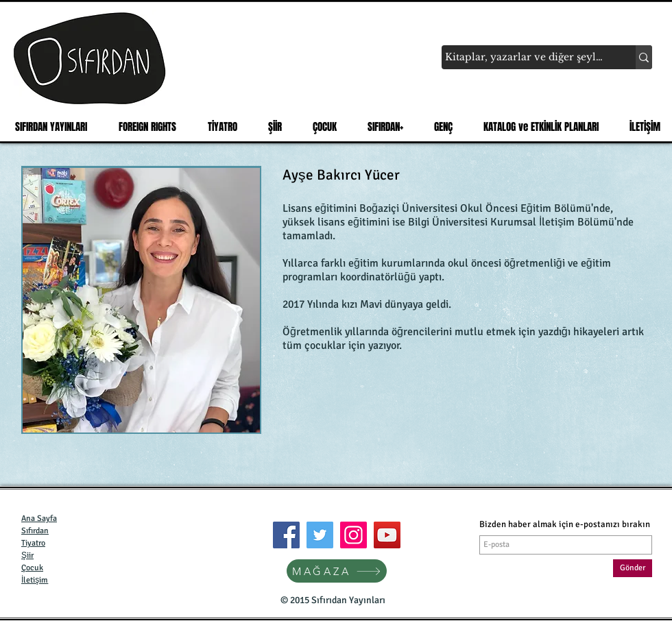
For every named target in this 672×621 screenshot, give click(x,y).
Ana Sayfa (39, 519)
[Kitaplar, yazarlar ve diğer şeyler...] (526, 58)
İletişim (35, 580)
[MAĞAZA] (337, 571)
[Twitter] (320, 535)
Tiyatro (33, 543)
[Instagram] (353, 535)
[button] (218, 127)
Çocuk (32, 568)
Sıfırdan (35, 531)
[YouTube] (387, 535)
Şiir (27, 556)
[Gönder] (633, 568)
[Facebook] (286, 535)
